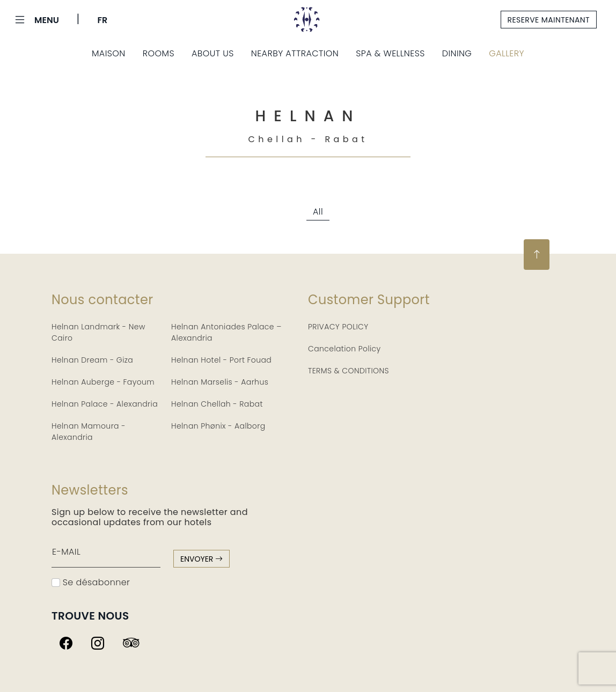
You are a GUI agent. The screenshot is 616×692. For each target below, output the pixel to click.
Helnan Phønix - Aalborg (218, 426)
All (318, 212)
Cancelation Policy (344, 349)
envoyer (201, 559)
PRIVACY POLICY (338, 327)
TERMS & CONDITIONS (349, 371)
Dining (457, 53)
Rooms (159, 53)
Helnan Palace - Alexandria (105, 404)
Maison (109, 53)
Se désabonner (91, 582)
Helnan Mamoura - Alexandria (89, 432)
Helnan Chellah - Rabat (217, 404)
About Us (213, 53)
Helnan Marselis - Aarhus (220, 382)
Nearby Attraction (295, 53)
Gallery (507, 53)
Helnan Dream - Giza (92, 360)
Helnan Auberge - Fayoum (103, 382)
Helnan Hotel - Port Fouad (221, 360)
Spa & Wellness (390, 53)
